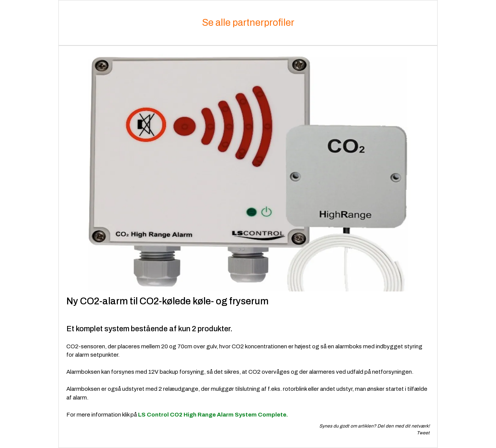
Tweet (423, 433)
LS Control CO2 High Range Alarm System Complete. (213, 415)
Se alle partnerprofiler (248, 23)
